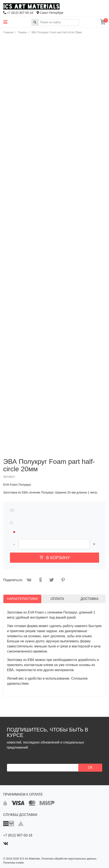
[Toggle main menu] (5, 22)
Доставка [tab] (89, 599)
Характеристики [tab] (22, 599)
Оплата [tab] (57, 599)
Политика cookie (13, 863)
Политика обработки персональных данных (69, 859)
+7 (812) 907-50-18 (18, 13)
